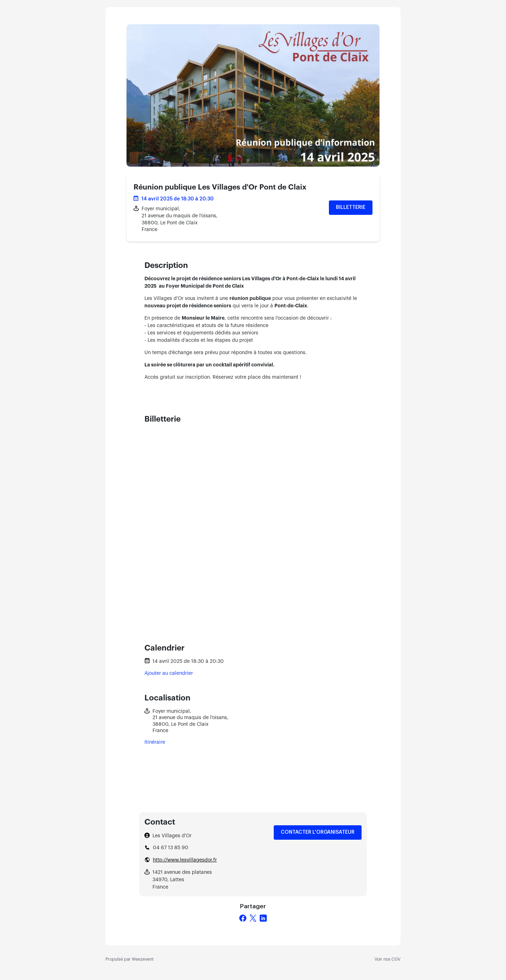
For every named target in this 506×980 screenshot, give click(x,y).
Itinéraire (155, 742)
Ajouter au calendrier (169, 673)
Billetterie (351, 207)
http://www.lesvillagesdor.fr (185, 860)
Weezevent (143, 959)
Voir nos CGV (388, 959)
